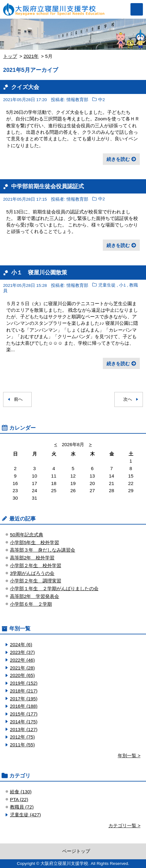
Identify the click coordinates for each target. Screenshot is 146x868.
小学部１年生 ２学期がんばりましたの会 (54, 588)
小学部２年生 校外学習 (36, 565)
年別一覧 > (129, 756)
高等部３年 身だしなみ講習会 (43, 550)
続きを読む (118, 159)
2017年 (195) (24, 699)
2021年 (31, 56)
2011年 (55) (22, 745)
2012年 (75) (22, 737)
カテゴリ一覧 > (124, 826)
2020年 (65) (22, 675)
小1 (122, 285)
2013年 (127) (24, 729)
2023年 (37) (22, 652)
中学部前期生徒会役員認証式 (48, 186)
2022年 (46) (22, 660)
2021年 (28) (22, 668)
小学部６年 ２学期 (31, 604)
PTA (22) (19, 799)
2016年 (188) (24, 706)
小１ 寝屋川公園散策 (39, 272)
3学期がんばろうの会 (32, 573)
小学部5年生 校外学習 (34, 542)
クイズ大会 (25, 87)
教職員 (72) (22, 807)
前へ (18, 399)
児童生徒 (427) (25, 815)
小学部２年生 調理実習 (36, 581)
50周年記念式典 (27, 535)
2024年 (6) (21, 644)
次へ (128, 399)
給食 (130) (21, 792)
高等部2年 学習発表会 (34, 596)
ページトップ (76, 851)
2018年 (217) (24, 691)
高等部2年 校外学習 (32, 558)
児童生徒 (107, 285)
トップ (10, 56)
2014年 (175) (24, 722)
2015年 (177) (24, 714)
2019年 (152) (24, 683)
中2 (102, 100)
